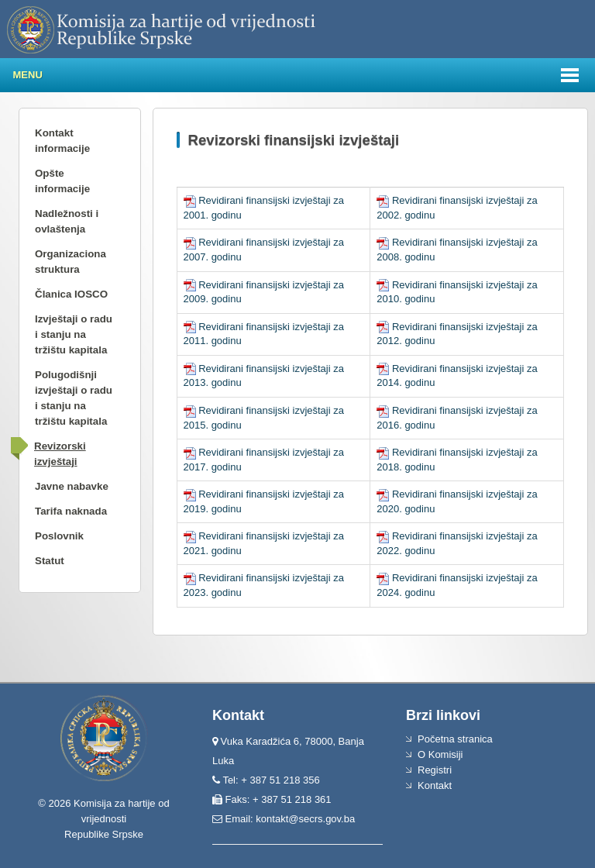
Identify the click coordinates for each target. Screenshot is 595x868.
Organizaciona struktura (71, 262)
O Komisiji (440, 754)
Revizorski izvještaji (60, 454)
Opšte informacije (62, 181)
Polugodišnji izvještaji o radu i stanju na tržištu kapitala (74, 398)
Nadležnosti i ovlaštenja (67, 221)
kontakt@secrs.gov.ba (305, 819)
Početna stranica (455, 739)
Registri (435, 770)
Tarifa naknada (71, 511)
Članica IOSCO (71, 294)
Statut (50, 561)
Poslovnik (59, 536)
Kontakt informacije (62, 141)
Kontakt (435, 785)
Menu (28, 75)
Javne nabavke (72, 486)
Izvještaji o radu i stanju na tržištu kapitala (74, 334)
